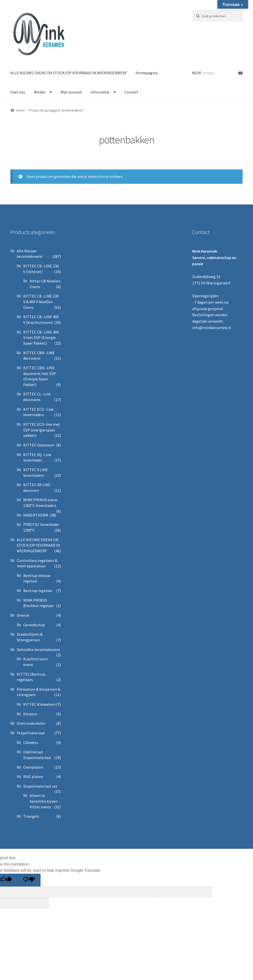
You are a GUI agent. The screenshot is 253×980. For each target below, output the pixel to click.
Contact (131, 92)
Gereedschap (34, 625)
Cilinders (31, 742)
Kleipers (30, 714)
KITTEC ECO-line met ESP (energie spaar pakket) (42, 430)
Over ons (18, 92)
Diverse (23, 615)
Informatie (100, 92)
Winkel (40, 92)
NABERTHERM (36, 515)
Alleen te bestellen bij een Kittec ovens (44, 801)
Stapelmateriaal (31, 733)
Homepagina (147, 73)
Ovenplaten (33, 767)
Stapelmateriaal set (40, 786)
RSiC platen (33, 777)
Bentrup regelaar (38, 591)
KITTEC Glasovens (39, 445)
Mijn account (71, 92)
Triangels (31, 816)
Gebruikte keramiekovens (38, 649)
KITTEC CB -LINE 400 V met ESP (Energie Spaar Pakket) (41, 338)
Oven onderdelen (31, 723)
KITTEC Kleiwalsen (39, 704)
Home (20, 110)
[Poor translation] (29, 880)
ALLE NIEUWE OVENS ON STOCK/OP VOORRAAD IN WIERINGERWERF (69, 73)
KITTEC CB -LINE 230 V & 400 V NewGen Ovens (41, 302)
